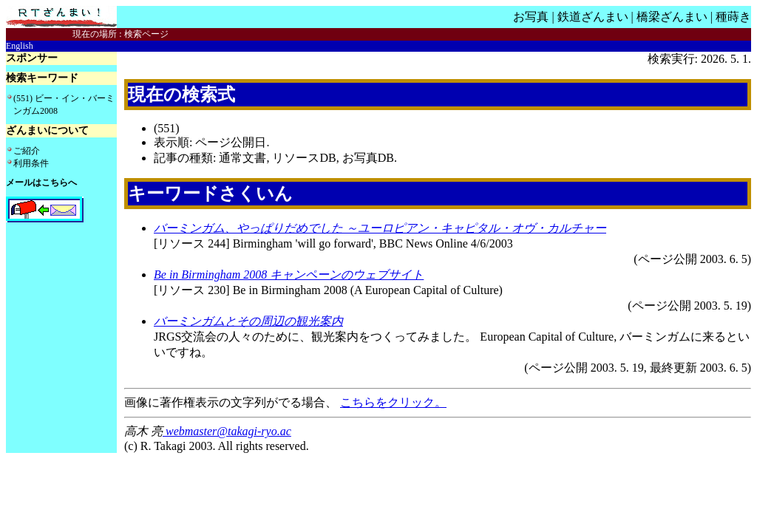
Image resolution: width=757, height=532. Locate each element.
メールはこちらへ (41, 183)
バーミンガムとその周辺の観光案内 (248, 321)
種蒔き (733, 17)
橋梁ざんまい (672, 17)
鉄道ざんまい (593, 17)
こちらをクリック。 (393, 402)
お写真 (531, 17)
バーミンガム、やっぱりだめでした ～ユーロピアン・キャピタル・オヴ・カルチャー (380, 228)
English (20, 46)
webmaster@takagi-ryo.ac (227, 431)
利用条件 (31, 163)
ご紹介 (27, 151)
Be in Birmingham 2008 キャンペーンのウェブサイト (289, 274)
